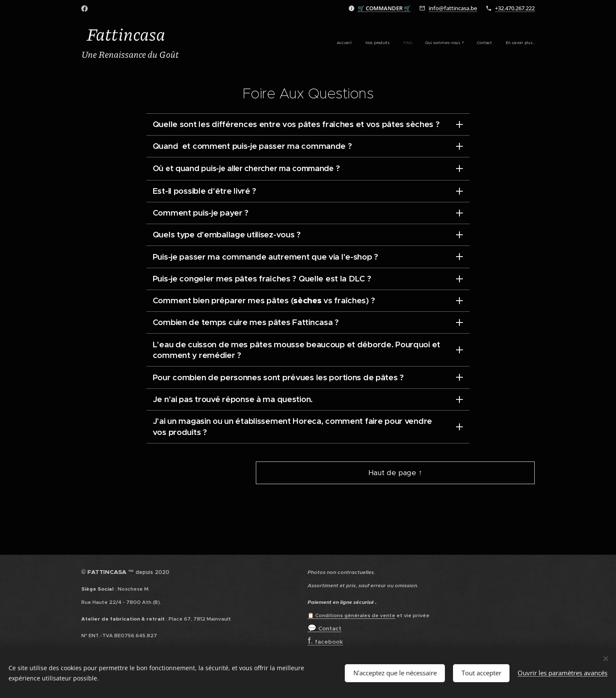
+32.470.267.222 (515, 8)
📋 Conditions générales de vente (351, 616)
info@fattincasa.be (453, 8)
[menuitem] (469, 43)
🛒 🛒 (384, 8)
